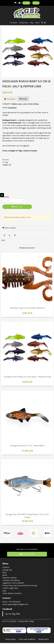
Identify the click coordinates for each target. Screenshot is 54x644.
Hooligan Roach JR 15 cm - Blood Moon (27, 446)
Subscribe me (27, 554)
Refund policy (44, 639)
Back (3, 240)
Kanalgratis (12, 108)
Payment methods (10, 578)
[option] (28, 52)
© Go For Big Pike (9, 621)
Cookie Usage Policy (10, 588)
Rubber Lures (17, 104)
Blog (32, 23)
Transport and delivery (11, 580)
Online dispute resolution (12, 593)
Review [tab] (23, 99)
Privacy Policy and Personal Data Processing (20, 585)
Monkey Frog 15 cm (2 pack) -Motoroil (27, 308)
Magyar (36, 3)
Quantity (6, 197)
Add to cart (17, 207)
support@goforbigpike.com (18, 604)
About (37, 23)
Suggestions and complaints (13, 583)
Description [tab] (10, 99)
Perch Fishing (33, 104)
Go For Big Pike (13, 614)
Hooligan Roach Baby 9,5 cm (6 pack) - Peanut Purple (27, 377)
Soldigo (31, 621)
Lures (25, 104)
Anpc (4, 591)
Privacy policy (10, 639)
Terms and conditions (27, 639)
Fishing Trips (24, 23)
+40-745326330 (14, 602)
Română (26, 3)
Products (13, 23)
